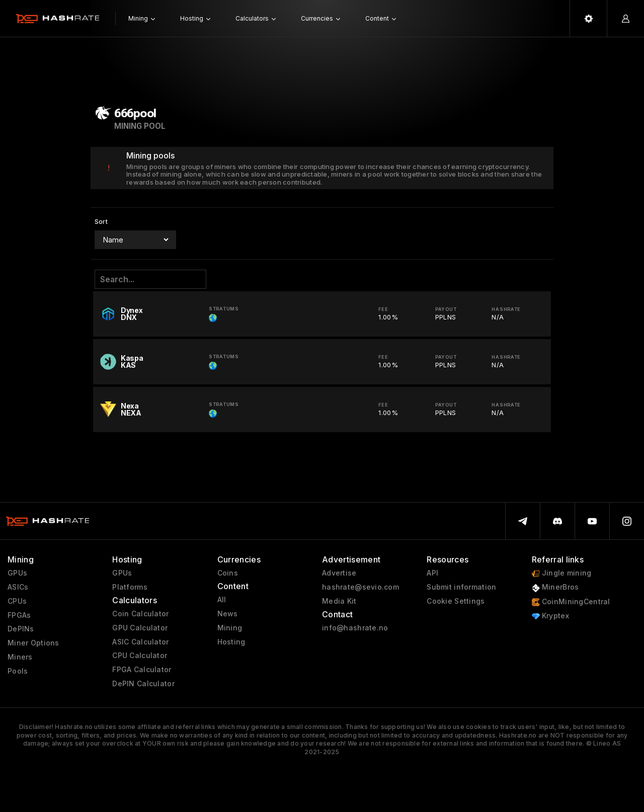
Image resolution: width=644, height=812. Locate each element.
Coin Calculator (140, 614)
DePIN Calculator (143, 684)
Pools (18, 671)
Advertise (339, 573)
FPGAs (19, 615)
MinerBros (555, 587)
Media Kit (339, 601)
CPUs (17, 601)
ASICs (18, 587)
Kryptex (550, 616)
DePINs (21, 629)
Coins (228, 573)
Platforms (130, 587)
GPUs (17, 573)
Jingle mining (562, 573)
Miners (20, 657)
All (222, 600)
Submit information (461, 587)
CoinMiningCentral (571, 602)
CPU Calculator (140, 656)
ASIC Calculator (140, 642)
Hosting (231, 642)
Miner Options (33, 643)
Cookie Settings (456, 601)
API (432, 573)
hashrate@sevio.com (360, 587)
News (228, 614)
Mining (230, 628)
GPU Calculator (140, 628)
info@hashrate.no (355, 628)
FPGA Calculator (142, 670)
